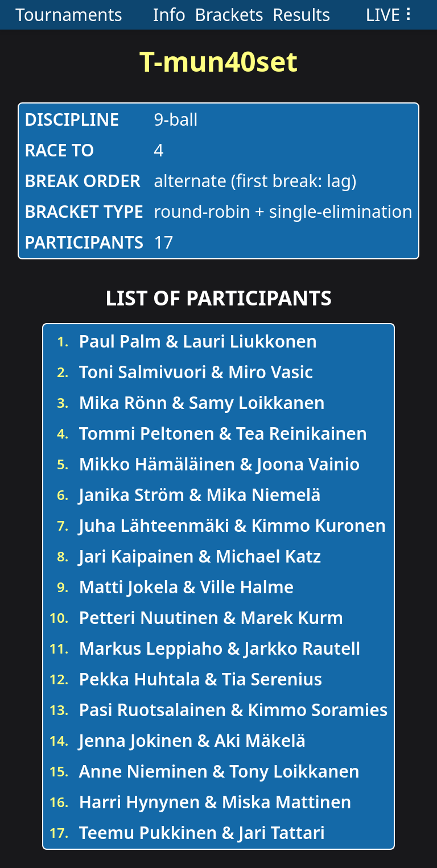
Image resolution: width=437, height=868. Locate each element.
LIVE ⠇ (391, 15)
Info (169, 15)
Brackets (229, 15)
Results (301, 15)
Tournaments (69, 15)
